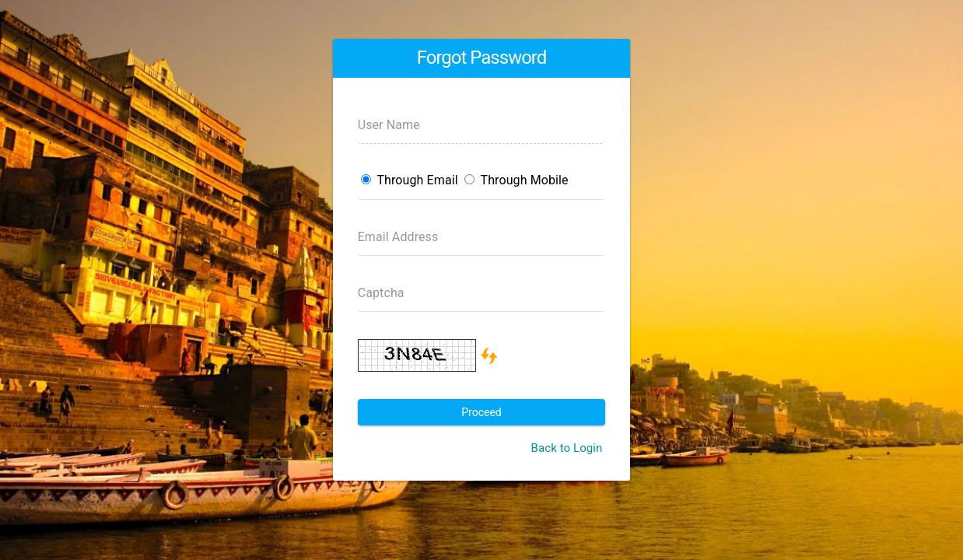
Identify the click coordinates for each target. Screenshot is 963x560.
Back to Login (566, 448)
